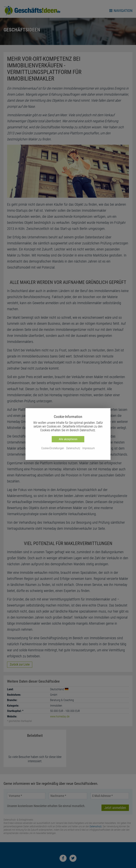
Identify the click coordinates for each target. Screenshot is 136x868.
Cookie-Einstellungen (53, 448)
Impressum (89, 448)
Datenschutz (73, 448)
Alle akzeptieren (68, 439)
